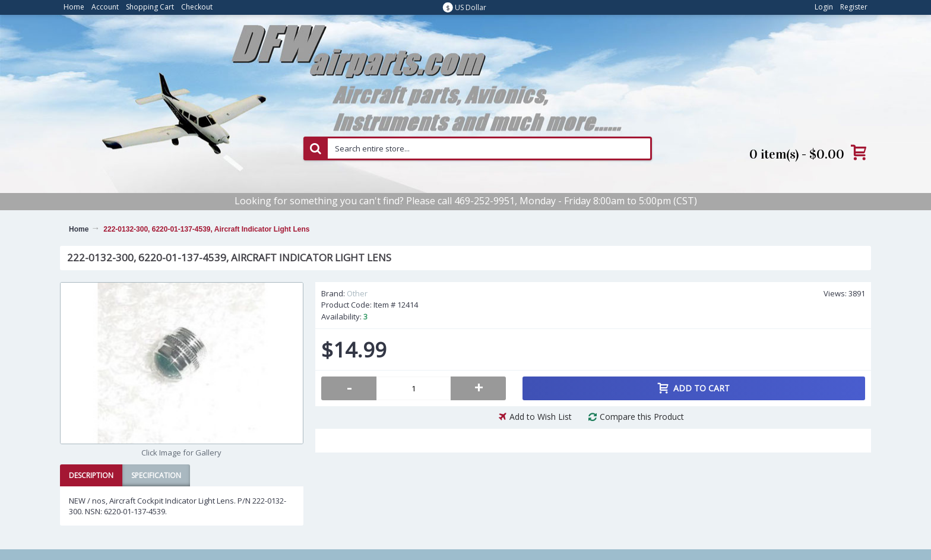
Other (357, 293)
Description (91, 475)
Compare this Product (642, 417)
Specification (156, 475)
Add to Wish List (541, 417)
